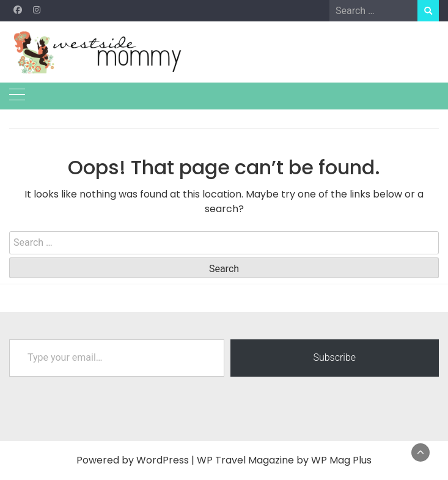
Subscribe (334, 357)
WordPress (163, 460)
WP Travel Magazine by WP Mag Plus (284, 460)
